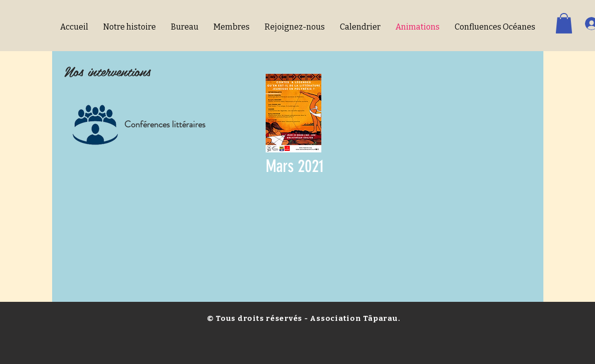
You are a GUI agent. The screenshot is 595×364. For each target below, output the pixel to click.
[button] (564, 23)
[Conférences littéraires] (165, 125)
